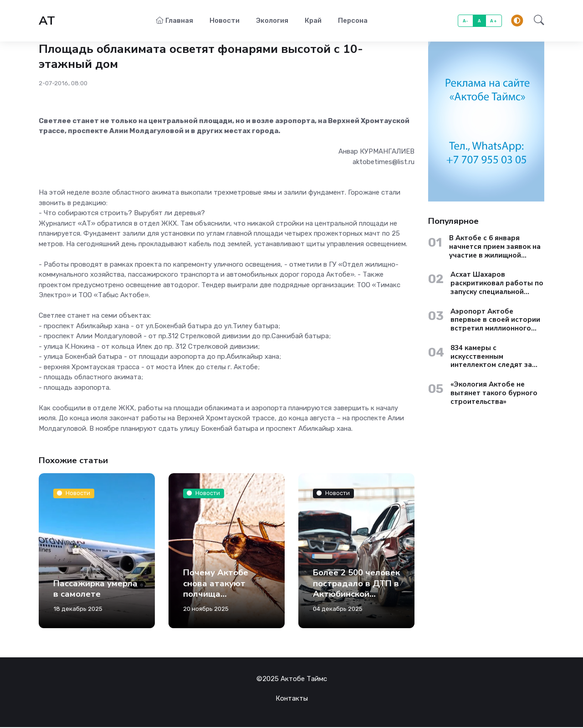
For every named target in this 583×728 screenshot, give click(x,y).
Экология (272, 21)
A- (466, 21)
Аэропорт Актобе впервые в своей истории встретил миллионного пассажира (495, 321)
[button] (536, 21)
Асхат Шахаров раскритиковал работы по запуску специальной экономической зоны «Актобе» (497, 284)
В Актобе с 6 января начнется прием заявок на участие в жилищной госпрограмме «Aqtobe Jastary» (495, 248)
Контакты (292, 699)
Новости (225, 21)
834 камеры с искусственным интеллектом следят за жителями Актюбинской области (492, 357)
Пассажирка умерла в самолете (95, 590)
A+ (494, 21)
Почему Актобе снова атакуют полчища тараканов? (216, 590)
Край (313, 21)
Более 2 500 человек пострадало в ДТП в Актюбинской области (356, 590)
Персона (353, 21)
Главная (174, 21)
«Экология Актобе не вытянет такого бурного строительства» (494, 394)
